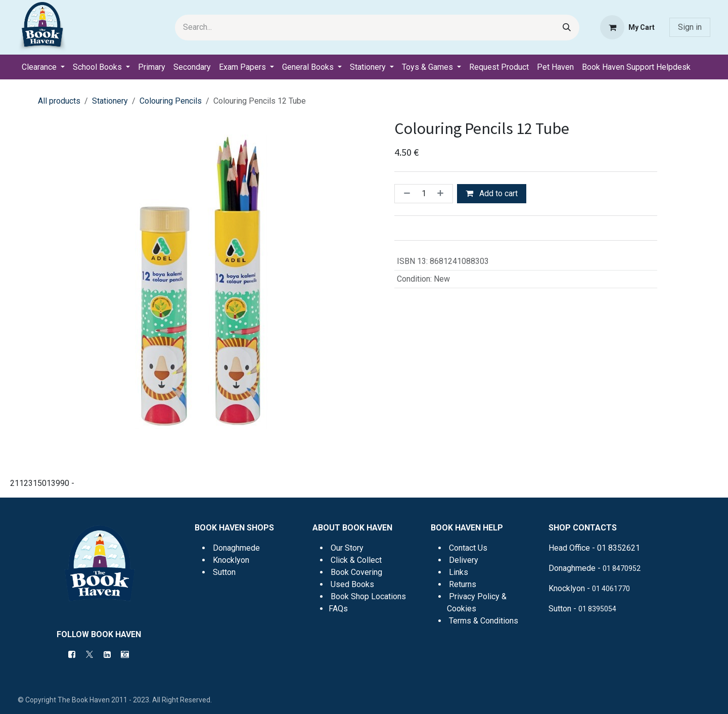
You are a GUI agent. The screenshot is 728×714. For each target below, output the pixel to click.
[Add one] (442, 194)
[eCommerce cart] (627, 27)
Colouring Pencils (171, 101)
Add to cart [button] (492, 193)
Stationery (110, 101)
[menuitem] (43, 67)
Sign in (690, 27)
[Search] (567, 28)
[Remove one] (405, 194)
